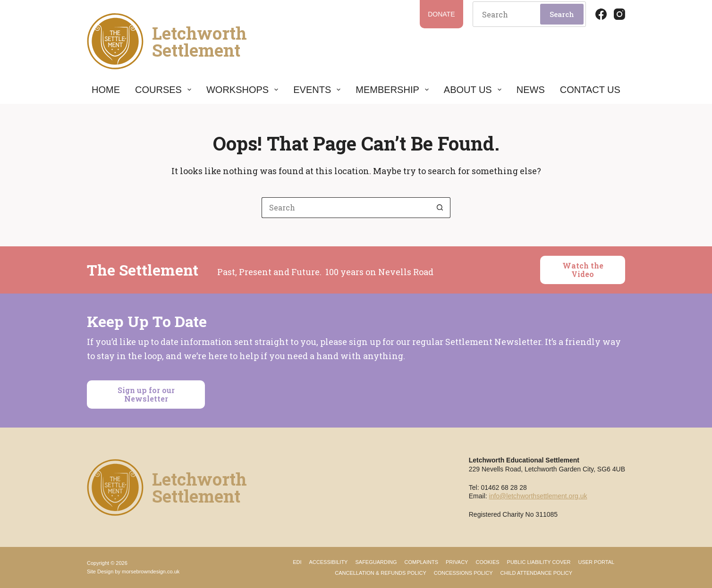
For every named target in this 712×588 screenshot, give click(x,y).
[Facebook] (601, 14)
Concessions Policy (463, 573)
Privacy (457, 562)
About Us (473, 90)
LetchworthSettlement (199, 42)
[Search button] (440, 208)
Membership (392, 90)
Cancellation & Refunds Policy (381, 573)
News (531, 90)
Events (317, 90)
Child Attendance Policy (536, 573)
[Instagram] (619, 14)
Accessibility (329, 562)
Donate (441, 14)
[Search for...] (346, 208)
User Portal (597, 562)
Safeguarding (376, 562)
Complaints (421, 562)
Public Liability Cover (539, 562)
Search (562, 14)
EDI (297, 562)
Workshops (242, 90)
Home (106, 90)
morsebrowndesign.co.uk (151, 571)
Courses (163, 90)
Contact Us (590, 90)
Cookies (487, 562)
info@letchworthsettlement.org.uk (538, 496)
